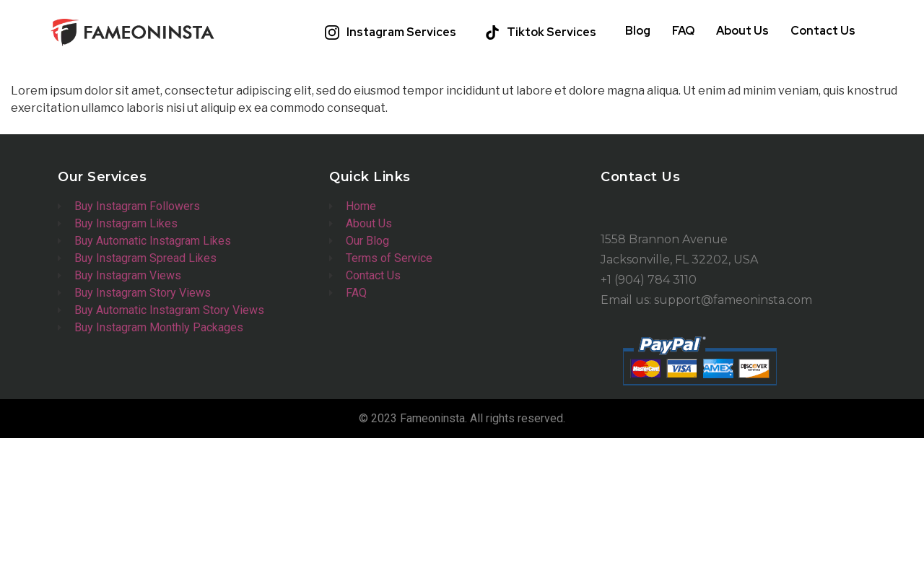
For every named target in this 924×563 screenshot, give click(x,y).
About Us (742, 31)
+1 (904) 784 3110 (649, 280)
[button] (394, 32)
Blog (638, 31)
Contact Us (823, 31)
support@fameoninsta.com (733, 300)
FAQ (683, 31)
